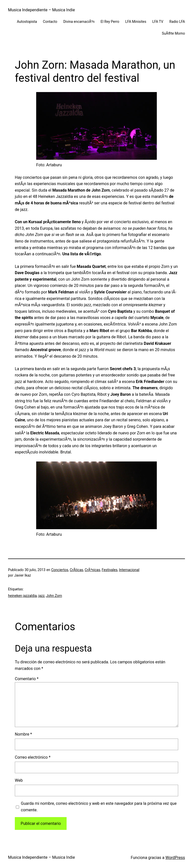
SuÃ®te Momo (173, 33)
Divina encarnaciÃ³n (79, 22)
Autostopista (27, 22)
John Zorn (54, 596)
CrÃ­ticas (77, 570)
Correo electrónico (33, 757)
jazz (41, 596)
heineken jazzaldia (22, 596)
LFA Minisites (136, 22)
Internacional (129, 570)
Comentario (27, 679)
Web (19, 780)
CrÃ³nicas (92, 570)
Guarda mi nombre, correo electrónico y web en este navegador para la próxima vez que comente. (99, 807)
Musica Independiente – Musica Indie (41, 10)
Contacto (50, 22)
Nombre (23, 734)
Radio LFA (177, 22)
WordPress (175, 858)
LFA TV (158, 22)
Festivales (110, 570)
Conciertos (60, 570)
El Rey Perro (110, 22)
